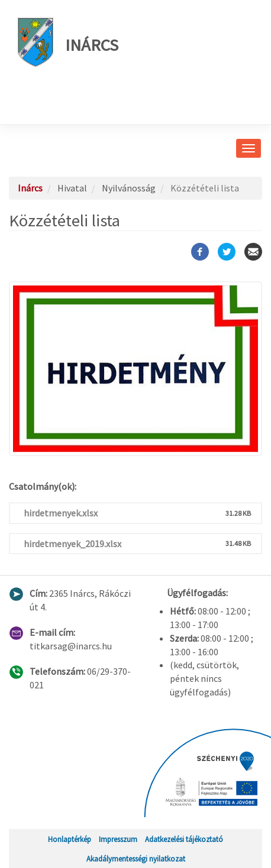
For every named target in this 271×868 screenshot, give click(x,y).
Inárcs (68, 42)
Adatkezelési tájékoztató (184, 839)
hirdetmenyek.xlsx (61, 513)
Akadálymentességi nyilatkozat (136, 859)
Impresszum (118, 839)
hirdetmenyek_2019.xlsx (72, 544)
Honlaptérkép (70, 839)
